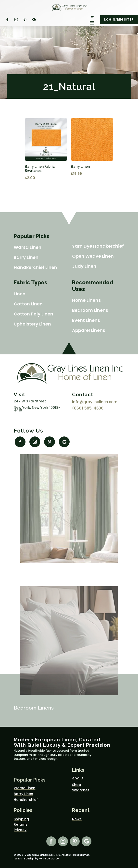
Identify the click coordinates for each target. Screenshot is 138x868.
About (78, 778)
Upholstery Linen (32, 324)
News (77, 819)
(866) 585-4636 (88, 408)
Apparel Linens (89, 330)
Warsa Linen (28, 247)
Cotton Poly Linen (33, 314)
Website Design (25, 859)
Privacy (20, 830)
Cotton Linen (28, 304)
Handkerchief (26, 800)
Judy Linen (84, 266)
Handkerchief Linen (35, 267)
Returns (21, 824)
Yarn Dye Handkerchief (98, 246)
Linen (20, 294)
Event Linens (86, 320)
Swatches (81, 790)
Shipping (21, 819)
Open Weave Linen (93, 256)
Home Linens (86, 300)
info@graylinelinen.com (95, 402)
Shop (77, 785)
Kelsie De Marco (49, 859)
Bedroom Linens (90, 310)
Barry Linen (26, 257)
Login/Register (119, 19)
